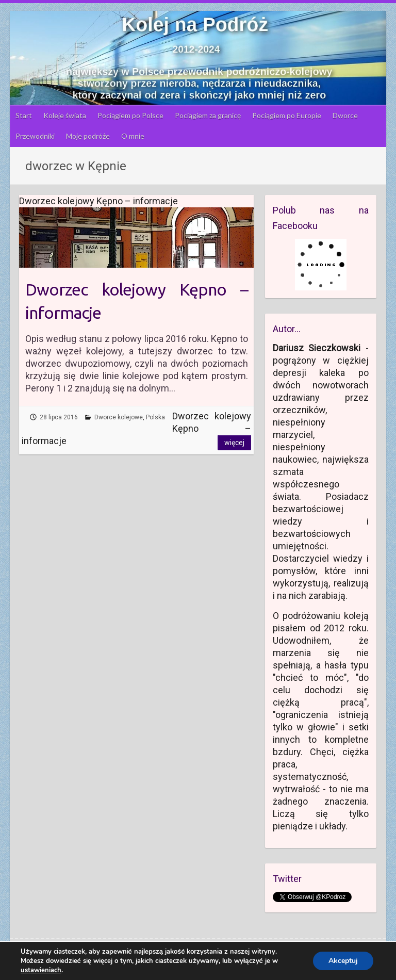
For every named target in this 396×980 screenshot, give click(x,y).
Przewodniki (35, 136)
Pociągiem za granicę (208, 115)
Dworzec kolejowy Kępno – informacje (137, 301)
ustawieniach (41, 970)
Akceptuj (343, 961)
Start (24, 115)
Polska (155, 417)
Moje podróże (88, 136)
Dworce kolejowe (119, 417)
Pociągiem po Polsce (130, 115)
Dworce (345, 115)
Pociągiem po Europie (287, 115)
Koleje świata (65, 115)
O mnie (133, 136)
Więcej (234, 443)
